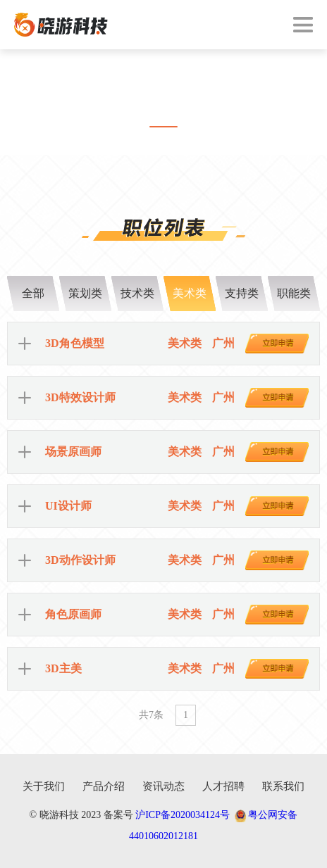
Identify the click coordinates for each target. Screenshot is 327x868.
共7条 (151, 715)
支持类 (242, 293)
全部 (33, 293)
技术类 (137, 293)
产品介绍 (104, 786)
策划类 (85, 293)
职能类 (294, 293)
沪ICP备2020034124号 (183, 815)
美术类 (190, 293)
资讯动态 (163, 786)
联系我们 (283, 786)
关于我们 (44, 786)
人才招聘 (223, 786)
